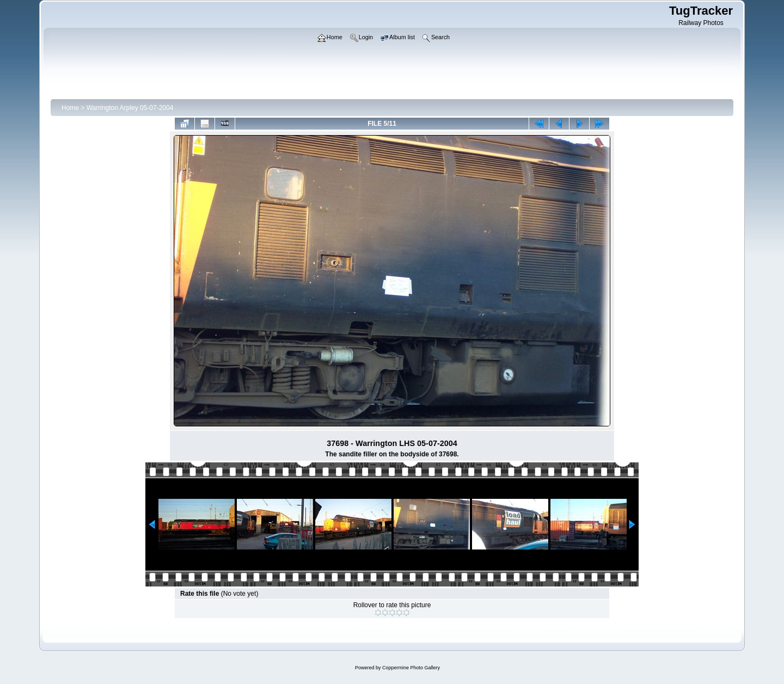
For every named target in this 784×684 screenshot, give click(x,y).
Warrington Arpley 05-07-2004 (130, 108)
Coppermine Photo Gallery (411, 668)
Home (70, 108)
